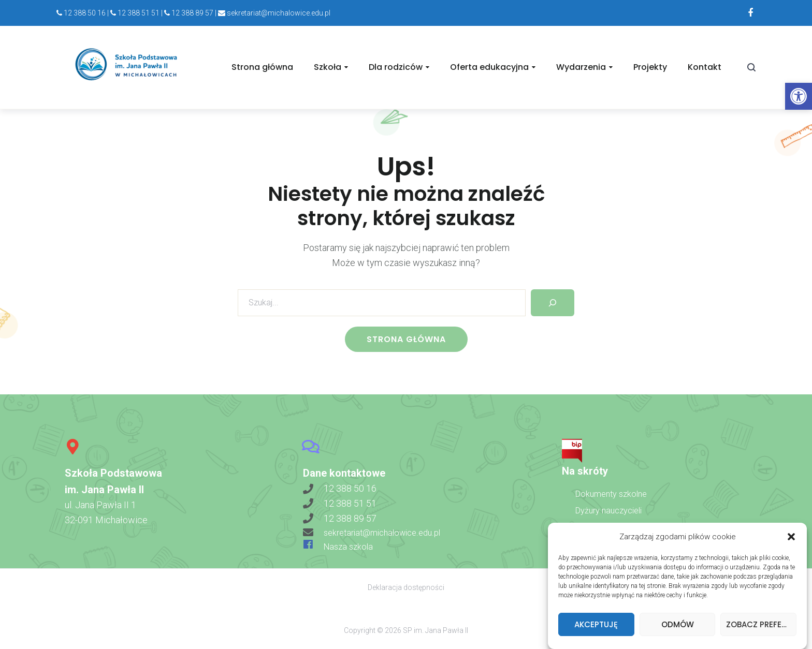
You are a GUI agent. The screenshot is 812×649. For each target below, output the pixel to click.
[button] (791, 541)
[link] (799, 96)
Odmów (678, 629)
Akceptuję (596, 629)
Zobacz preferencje (761, 629)
